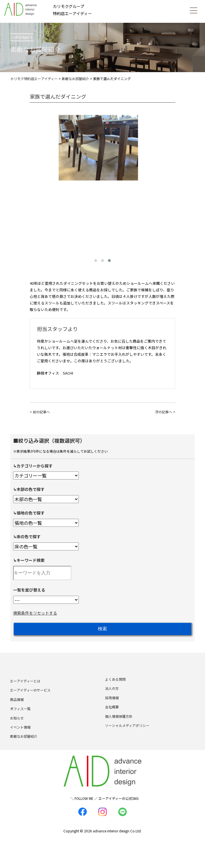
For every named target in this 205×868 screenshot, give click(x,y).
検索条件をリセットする (35, 613)
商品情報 (17, 707)
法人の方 (112, 696)
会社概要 (112, 715)
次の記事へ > (165, 412)
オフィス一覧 (20, 716)
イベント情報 (20, 735)
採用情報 (112, 706)
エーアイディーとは (25, 689)
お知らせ (17, 726)
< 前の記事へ (40, 412)
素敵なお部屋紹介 (24, 744)
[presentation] (35, 178)
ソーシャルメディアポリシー (127, 733)
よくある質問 (115, 687)
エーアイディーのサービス (30, 698)
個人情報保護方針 (119, 724)
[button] (96, 261)
